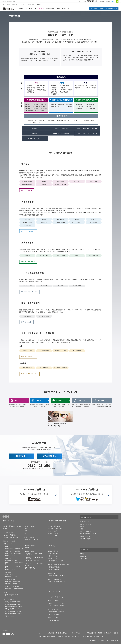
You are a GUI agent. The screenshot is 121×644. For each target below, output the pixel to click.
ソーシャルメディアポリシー (77, 633)
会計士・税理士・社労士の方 (55, 609)
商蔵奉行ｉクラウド (10, 570)
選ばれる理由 (50, 9)
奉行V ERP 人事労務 (27, 231)
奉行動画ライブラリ (53, 533)
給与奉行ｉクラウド (10, 574)
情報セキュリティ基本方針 (111, 633)
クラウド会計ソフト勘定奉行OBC (11, 4)
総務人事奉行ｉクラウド (11, 572)
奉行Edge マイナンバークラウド (13, 616)
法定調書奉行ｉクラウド (11, 577)
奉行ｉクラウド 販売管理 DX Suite (13, 584)
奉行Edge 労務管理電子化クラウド (13, 607)
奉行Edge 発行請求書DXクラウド (13, 602)
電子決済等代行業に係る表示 (95, 633)
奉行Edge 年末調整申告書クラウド (13, 614)
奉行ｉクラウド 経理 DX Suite (12, 582)
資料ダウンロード (22, 456)
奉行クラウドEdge (9, 599)
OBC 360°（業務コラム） (54, 526)
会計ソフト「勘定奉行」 (10, 535)
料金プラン (33, 9)
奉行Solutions (25, 322)
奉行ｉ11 (27, 529)
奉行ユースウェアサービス (32, 561)
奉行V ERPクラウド (9, 592)
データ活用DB (100, 400)
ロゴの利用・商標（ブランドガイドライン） (69, 637)
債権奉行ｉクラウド (10, 556)
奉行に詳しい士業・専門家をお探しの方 (58, 565)
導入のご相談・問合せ (31, 568)
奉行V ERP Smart (31, 4)
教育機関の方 (51, 573)
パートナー (66, 9)
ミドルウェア (79, 400)
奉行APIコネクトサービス (32, 540)
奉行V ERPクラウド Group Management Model (11, 595)
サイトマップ (43, 633)
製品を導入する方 (52, 558)
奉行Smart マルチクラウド (32, 526)
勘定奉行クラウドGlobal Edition (13, 553)
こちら (113, 1)
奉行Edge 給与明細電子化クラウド (13, 611)
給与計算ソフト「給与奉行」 (11, 537)
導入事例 (27, 548)
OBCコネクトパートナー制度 (57, 606)
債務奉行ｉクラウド (10, 558)
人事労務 (36, 400)
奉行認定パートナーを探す (56, 561)
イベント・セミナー (53, 531)
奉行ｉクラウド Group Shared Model (14, 589)
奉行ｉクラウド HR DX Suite (12, 586)
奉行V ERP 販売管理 (27, 262)
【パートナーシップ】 (54, 592)
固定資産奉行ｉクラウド (11, 560)
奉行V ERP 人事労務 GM (28, 374)
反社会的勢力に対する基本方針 (47, 637)
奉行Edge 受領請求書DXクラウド (13, 604)
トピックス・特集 (52, 536)
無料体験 (27, 566)
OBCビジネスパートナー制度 (57, 603)
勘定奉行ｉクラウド (10, 546)
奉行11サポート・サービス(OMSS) (34, 563)
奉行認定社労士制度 (54, 614)
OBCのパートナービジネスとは (56, 597)
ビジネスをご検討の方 (54, 601)
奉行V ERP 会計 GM (27, 357)
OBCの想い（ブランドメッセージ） (12, 526)
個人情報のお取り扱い (62, 633)
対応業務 (41, 9)
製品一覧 (22, 4)
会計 (14, 400)
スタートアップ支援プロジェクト (58, 582)
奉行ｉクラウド (8, 544)
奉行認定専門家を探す (55, 567)
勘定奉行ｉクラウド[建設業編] (12, 551)
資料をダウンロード (97, 9)
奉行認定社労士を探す (55, 569)
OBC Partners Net (54, 620)
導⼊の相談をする (111, 9)
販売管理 (57, 400)
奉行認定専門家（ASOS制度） (57, 612)
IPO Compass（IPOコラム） (55, 529)
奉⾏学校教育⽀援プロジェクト (57, 576)
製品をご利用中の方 (53, 554)
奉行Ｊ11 (27, 533)
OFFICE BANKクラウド (10, 579)
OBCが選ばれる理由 (30, 545)
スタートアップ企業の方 (54, 579)
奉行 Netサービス (54, 556)
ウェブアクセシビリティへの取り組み (93, 637)
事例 (58, 9)
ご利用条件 (51, 633)
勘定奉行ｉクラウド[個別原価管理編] (14, 549)
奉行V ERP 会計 (26, 190)
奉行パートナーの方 (53, 618)
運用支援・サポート (30, 551)
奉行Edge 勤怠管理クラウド (12, 609)
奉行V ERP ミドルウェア (28, 292)
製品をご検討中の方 (53, 551)
